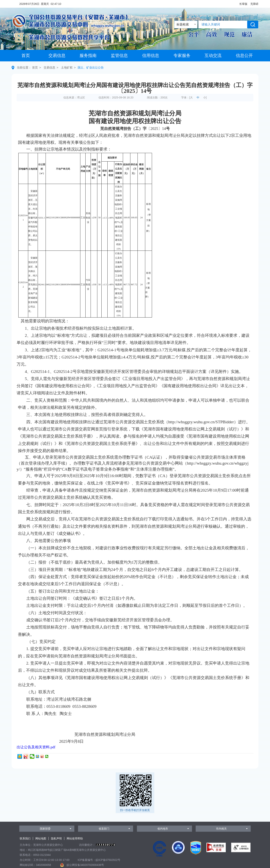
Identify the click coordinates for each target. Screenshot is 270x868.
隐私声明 (56, 838)
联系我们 (25, 838)
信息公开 (244, 55)
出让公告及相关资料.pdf (36, 747)
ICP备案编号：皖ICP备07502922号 (99, 860)
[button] (243, 4)
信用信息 (151, 55)
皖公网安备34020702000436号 (85, 865)
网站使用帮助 (75, 838)
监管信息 (119, 55)
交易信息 (57, 55)
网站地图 (41, 838)
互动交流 (213, 55)
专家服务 (182, 55)
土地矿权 (67, 67)
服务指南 (88, 55)
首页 (26, 55)
